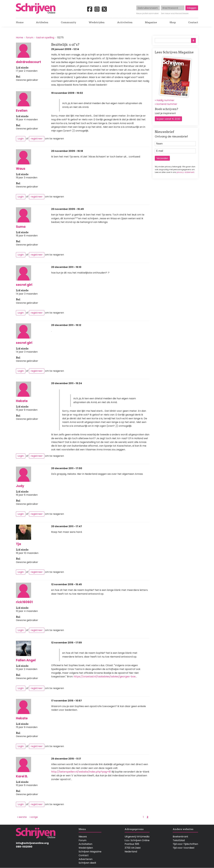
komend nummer (167, 104)
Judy (20, 486)
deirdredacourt (28, 62)
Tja (18, 544)
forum (30, 38)
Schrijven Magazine (90, 852)
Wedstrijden (97, 22)
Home (20, 22)
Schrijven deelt (87, 863)
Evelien (22, 111)
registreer (37, 139)
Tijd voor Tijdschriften (185, 844)
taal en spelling (45, 38)
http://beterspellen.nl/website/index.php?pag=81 (81, 772)
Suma (21, 227)
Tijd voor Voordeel (183, 848)
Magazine (151, 22)
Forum (82, 840)
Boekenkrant (180, 837)
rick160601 (24, 602)
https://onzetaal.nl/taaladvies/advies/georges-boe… (105, 677)
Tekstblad (179, 840)
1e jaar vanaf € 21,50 (168, 119)
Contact (193, 22)
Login (21, 139)
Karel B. (22, 776)
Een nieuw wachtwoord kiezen (175, 13)
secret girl (24, 285)
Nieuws (83, 837)
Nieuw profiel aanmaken (148, 13)
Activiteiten (125, 22)
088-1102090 (24, 847)
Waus (21, 169)
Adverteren (86, 859)
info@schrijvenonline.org (32, 843)
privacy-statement (185, 172)
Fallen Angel (26, 660)
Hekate (22, 401)
